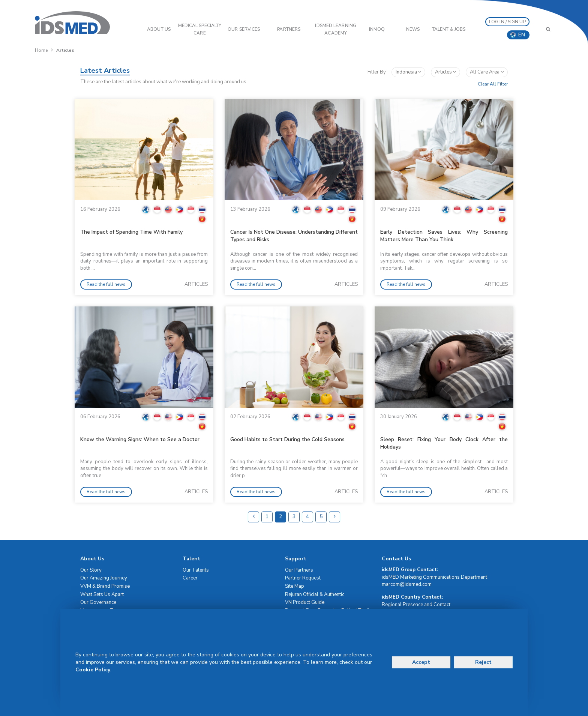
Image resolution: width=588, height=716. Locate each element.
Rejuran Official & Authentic (315, 594)
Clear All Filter (493, 84)
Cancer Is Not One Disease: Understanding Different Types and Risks (294, 236)
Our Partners (299, 570)
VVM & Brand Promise (105, 586)
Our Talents (196, 570)
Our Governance (98, 602)
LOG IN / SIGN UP (507, 22)
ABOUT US (159, 29)
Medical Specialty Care (200, 29)
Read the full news (106, 284)
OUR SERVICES (244, 29)
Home (41, 50)
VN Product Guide (305, 602)
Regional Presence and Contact (416, 605)
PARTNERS (289, 29)
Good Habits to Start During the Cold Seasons (287, 439)
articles (445, 72)
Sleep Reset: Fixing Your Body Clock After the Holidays (444, 443)
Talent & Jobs (449, 29)
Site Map (295, 586)
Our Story (91, 570)
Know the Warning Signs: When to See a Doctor (140, 439)
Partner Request (303, 578)
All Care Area (487, 72)
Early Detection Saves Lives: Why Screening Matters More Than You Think (444, 236)
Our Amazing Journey (104, 578)
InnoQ (377, 29)
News (413, 29)
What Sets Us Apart (102, 594)
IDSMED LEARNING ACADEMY (336, 29)
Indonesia (408, 72)
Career (190, 578)
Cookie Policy (93, 670)
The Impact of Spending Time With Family (131, 232)
